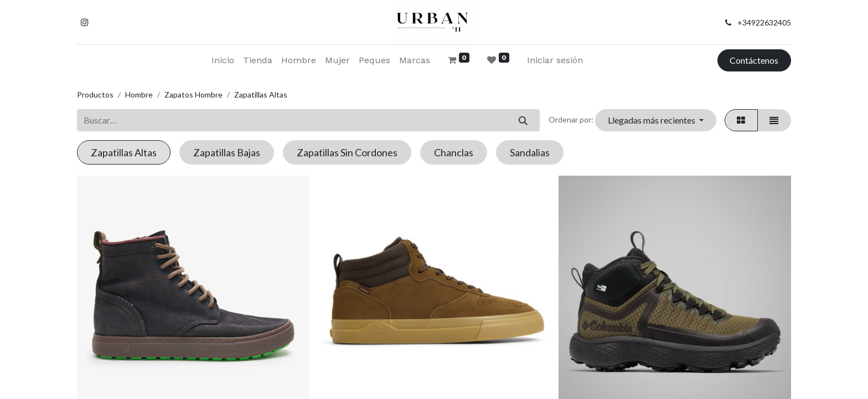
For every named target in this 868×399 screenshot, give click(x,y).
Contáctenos (754, 60)
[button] (655, 120)
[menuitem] (223, 60)
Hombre (139, 94)
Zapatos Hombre (193, 94)
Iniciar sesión (555, 60)
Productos (95, 94)
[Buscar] (523, 120)
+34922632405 (764, 22)
